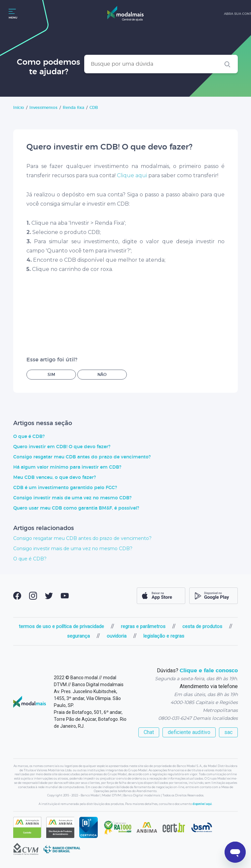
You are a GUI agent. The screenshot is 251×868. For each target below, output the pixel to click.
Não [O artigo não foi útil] (102, 375)
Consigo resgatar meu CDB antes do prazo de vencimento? (82, 457)
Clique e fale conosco (209, 671)
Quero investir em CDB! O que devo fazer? (62, 447)
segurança (78, 636)
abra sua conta (233, 14)
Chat (149, 732)
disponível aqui (202, 804)
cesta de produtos (202, 626)
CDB (94, 108)
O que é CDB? (29, 437)
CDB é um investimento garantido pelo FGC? (65, 488)
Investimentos (43, 108)
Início (19, 108)
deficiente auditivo (189, 732)
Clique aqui (132, 175)
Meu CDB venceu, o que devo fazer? (54, 478)
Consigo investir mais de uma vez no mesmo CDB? (72, 498)
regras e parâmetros (143, 626)
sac (228, 732)
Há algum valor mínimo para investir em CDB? (67, 467)
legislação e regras (164, 636)
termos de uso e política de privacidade (61, 626)
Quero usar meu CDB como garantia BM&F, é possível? (76, 508)
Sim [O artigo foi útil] (51, 375)
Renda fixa (73, 108)
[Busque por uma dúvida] (161, 64)
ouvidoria (117, 636)
